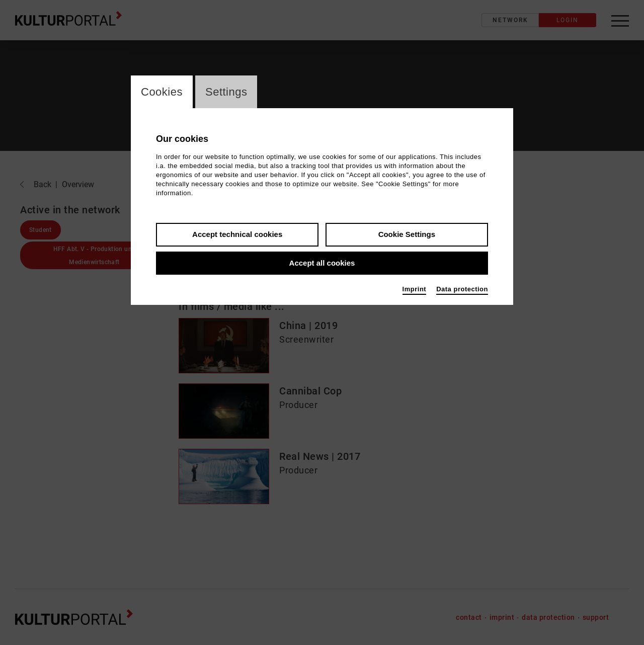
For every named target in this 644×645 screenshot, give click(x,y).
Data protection (462, 289)
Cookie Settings (407, 234)
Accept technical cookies (237, 234)
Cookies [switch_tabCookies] (162, 92)
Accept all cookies (322, 263)
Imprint (415, 289)
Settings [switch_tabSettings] (226, 92)
